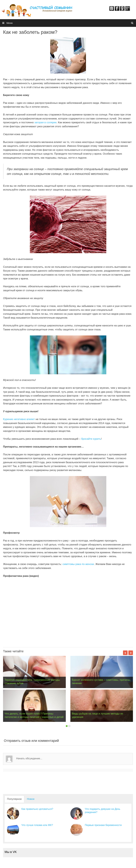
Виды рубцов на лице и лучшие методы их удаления (98, 715)
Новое (31, 799)
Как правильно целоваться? (37, 809)
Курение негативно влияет (19, 419)
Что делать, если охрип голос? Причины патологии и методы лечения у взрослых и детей (34, 715)
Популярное (14, 799)
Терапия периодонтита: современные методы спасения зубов (32, 682)
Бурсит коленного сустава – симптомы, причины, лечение (101, 682)
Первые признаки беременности (103, 825)
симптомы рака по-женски (78, 564)
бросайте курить (91, 439)
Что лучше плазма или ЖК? (37, 825)
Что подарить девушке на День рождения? (103, 811)
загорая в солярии (45, 122)
